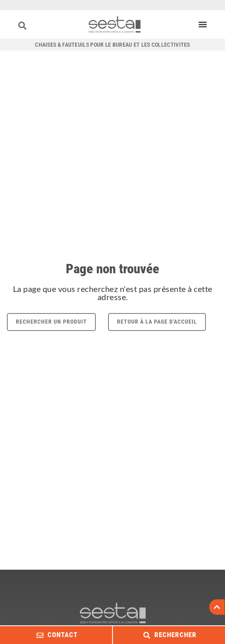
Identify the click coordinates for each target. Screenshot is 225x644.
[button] (202, 25)
